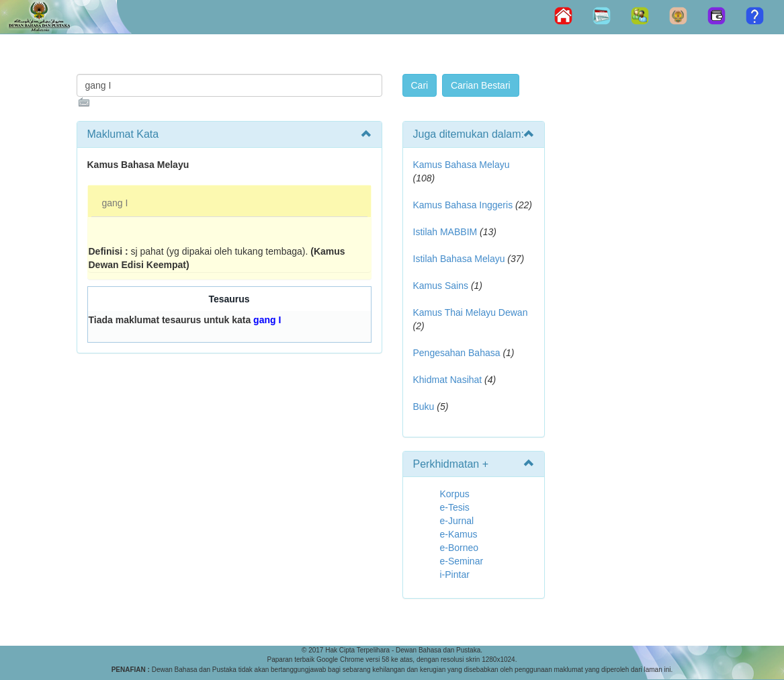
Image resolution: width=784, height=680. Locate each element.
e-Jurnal (457, 521)
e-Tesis (455, 507)
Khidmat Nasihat (448, 380)
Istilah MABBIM (445, 232)
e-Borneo (460, 548)
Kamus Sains (441, 286)
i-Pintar (455, 575)
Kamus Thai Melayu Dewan (471, 312)
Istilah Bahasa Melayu (459, 259)
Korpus (455, 494)
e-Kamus (459, 534)
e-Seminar (462, 561)
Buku (424, 407)
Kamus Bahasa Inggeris (463, 205)
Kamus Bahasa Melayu (462, 165)
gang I (115, 203)
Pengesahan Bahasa (457, 353)
